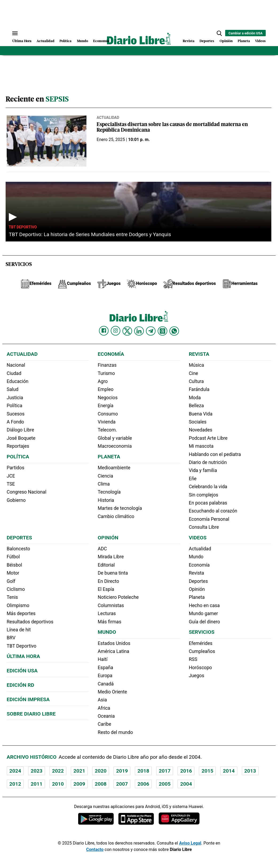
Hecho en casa (204, 605)
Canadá (106, 684)
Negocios (108, 398)
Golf (11, 581)
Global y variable (115, 438)
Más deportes (21, 613)
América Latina (113, 651)
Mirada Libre (111, 557)
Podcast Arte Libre (208, 438)
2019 (122, 771)
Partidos (15, 468)
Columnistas (111, 605)
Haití (103, 659)
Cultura (196, 381)
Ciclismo (16, 589)
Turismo (106, 373)
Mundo (82, 41)
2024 (15, 771)
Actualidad (45, 41)
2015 (207, 771)
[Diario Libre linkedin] (139, 331)
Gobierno (16, 500)
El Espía (106, 589)
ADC (102, 549)
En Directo (108, 581)
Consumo (108, 414)
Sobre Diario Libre (31, 714)
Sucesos (16, 414)
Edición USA (22, 671)
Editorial (106, 565)
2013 (250, 771)
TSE (11, 484)
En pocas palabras (208, 503)
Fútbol (13, 557)
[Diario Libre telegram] (151, 331)
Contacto (95, 849)
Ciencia (105, 476)
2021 (79, 771)
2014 (229, 771)
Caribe (104, 724)
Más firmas (109, 622)
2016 (186, 771)
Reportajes (18, 446)
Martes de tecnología (120, 508)
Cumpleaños (202, 651)
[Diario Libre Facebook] (104, 331)
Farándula (199, 389)
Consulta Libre (204, 527)
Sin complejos (204, 495)
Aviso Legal (190, 843)
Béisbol (14, 565)
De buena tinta (113, 573)
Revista (189, 41)
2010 (58, 784)
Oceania (106, 716)
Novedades (201, 430)
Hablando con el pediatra (215, 454)
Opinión (226, 41)
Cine (194, 373)
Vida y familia (203, 470)
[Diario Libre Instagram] (116, 331)
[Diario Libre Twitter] (127, 331)
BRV (11, 638)
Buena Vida (201, 414)
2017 (165, 771)
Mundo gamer (203, 613)
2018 (143, 771)
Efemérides (201, 643)
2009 (79, 784)
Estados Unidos (114, 643)
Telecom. (107, 430)
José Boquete (21, 438)
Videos (260, 41)
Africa (104, 708)
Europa (105, 676)
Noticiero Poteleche (118, 597)
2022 (58, 771)
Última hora (23, 656)
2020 (101, 771)
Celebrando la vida (208, 487)
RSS (193, 659)
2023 (37, 771)
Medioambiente (114, 468)
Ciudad (14, 373)
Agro (103, 381)
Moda (195, 398)
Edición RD (20, 685)
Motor (13, 573)
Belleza (196, 406)
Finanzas (107, 365)
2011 (37, 784)
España (105, 668)
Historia (106, 500)
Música (196, 365)
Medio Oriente (112, 692)
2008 (101, 784)
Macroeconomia (115, 446)
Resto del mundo (115, 732)
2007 (122, 784)
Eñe (193, 479)
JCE (11, 476)
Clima (104, 484)
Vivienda (107, 422)
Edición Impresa (28, 699)
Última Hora (22, 41)
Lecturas (107, 613)
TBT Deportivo (23, 227)
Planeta (244, 41)
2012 (15, 784)
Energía (106, 406)
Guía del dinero (204, 622)
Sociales (198, 422)
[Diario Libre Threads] (162, 331)
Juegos (197, 676)
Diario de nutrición (208, 462)
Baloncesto (18, 549)
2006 (143, 784)
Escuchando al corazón (213, 511)
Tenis (12, 597)
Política (65, 41)
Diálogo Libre (20, 430)
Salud (13, 389)
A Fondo (15, 422)
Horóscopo (200, 668)
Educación (17, 381)
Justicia (15, 398)
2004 (186, 784)
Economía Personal (209, 519)
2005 (165, 784)
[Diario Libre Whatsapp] (174, 331)
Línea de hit (19, 630)
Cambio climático (116, 516)
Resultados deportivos (30, 622)
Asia (102, 700)
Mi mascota (201, 446)
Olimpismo (18, 605)
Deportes (207, 41)
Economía (101, 41)
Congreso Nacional (27, 492)
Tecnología (109, 492)
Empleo (106, 389)
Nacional (16, 365)
